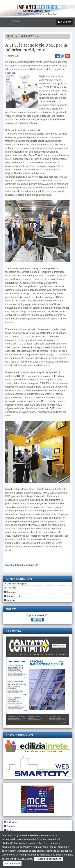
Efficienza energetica (17, 584)
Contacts (11, 826)
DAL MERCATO (27, 36)
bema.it (10, 830)
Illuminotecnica (14, 596)
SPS (37, 565)
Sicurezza (11, 588)
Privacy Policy (12, 863)
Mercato (10, 600)
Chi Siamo (11, 822)
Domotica (11, 592)
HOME (11, 36)
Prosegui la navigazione (49, 859)
